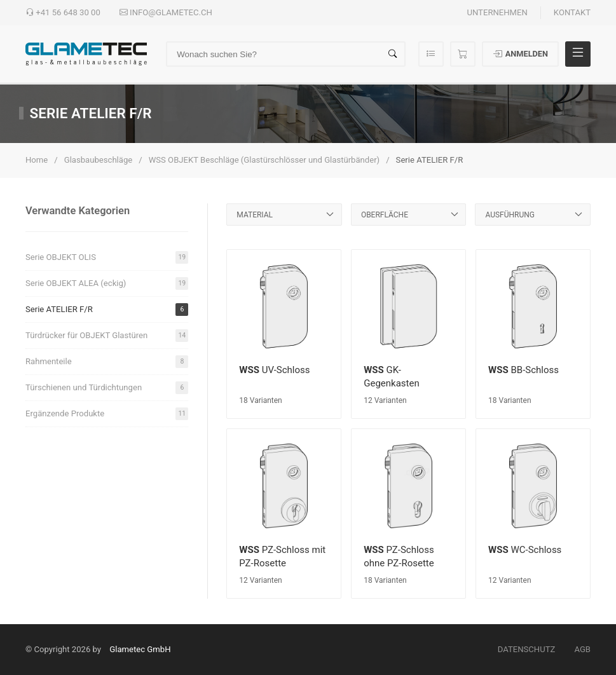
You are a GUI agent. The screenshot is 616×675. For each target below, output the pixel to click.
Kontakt (572, 12)
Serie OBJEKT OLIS (107, 257)
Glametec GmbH (140, 649)
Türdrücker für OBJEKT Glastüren (107, 336)
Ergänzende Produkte (107, 414)
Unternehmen (497, 12)
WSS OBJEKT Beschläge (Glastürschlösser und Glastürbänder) (264, 160)
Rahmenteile (107, 362)
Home (37, 160)
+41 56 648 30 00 (63, 13)
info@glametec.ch (166, 13)
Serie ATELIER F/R (107, 310)
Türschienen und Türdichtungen (107, 388)
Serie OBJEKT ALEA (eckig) (107, 283)
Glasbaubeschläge (99, 160)
